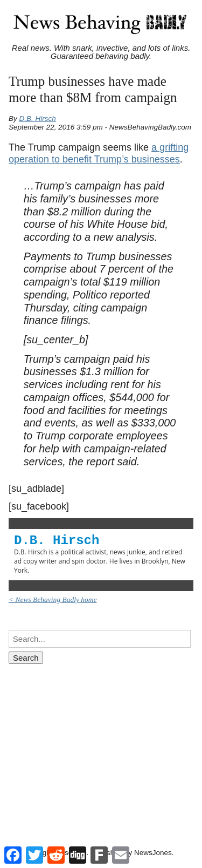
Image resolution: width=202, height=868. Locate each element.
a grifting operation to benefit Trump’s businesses (99, 153)
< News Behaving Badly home (53, 599)
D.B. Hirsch (38, 118)
